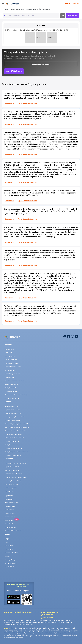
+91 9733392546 (48, 615)
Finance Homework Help (13, 420)
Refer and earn (10, 520)
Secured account (10, 517)
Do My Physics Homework (13, 455)
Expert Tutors (9, 496)
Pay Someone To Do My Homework (16, 395)
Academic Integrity (11, 563)
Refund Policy (9, 546)
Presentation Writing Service (14, 367)
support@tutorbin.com (51, 612)
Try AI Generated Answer (27, 103)
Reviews (8, 556)
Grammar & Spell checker (13, 531)
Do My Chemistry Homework (14, 448)
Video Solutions (10, 370)
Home (7, 9)
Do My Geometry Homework (14, 445)
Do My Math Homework (12, 441)
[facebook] (65, 336)
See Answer (9, 103)
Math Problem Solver (11, 384)
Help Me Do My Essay (12, 484)
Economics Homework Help (14, 434)
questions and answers (18, 9)
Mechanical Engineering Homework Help (18, 427)
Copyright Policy (10, 560)
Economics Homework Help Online (16, 477)
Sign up (76, 4)
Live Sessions (9, 349)
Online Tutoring (10, 377)
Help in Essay (9, 353)
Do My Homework (11, 388)
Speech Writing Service (12, 363)
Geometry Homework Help (13, 481)
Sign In (67, 4)
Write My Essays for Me (12, 470)
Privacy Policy (9, 549)
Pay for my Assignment (12, 467)
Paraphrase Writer (10, 527)
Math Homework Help (12, 406)
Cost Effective (9, 510)
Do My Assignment (11, 391)
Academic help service (12, 398)
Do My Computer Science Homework (16, 452)
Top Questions (10, 567)
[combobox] (31, 16)
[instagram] (72, 336)
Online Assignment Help (12, 374)
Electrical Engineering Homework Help (17, 424)
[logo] (13, 4)
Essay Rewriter (10, 524)
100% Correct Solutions (12, 503)
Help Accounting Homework (14, 474)
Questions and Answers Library (15, 381)
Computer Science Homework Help (16, 431)
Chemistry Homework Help (13, 413)
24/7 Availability (10, 506)
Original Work (9, 499)
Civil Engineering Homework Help (15, 417)
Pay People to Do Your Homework (15, 463)
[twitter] (76, 336)
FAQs (7, 542)
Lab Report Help (10, 356)
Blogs (7, 539)
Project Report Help (11, 360)
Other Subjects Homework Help (15, 438)
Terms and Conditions (12, 553)
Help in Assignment (11, 488)
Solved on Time (10, 513)
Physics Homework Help (13, 410)
